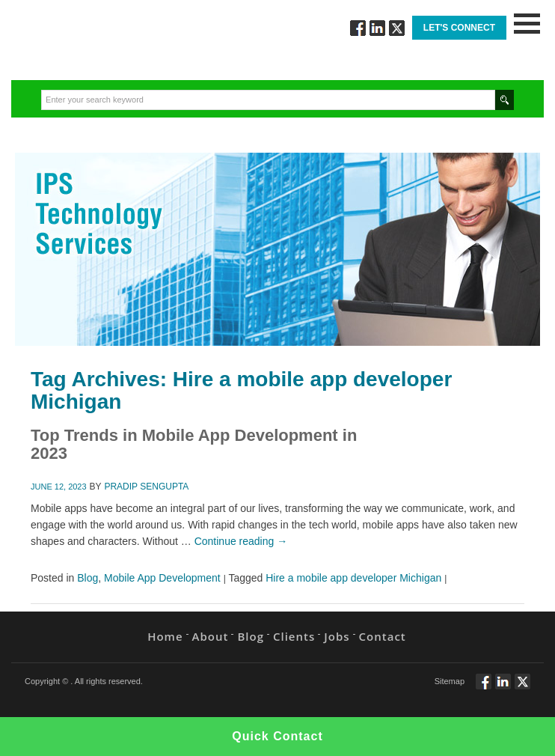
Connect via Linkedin (377, 28)
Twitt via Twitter (397, 28)
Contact (383, 636)
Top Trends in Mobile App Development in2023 (194, 444)
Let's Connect (459, 28)
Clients (294, 636)
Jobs (337, 636)
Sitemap (450, 681)
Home (165, 636)
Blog (88, 578)
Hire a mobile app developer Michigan (353, 578)
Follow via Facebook (358, 28)
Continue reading (241, 541)
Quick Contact (277, 736)
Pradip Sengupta (146, 487)
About (211, 636)
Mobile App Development (162, 578)
